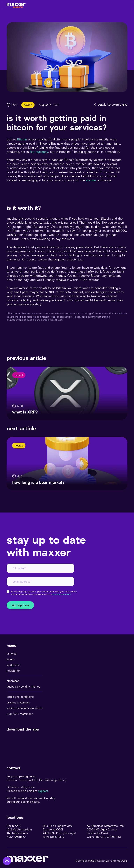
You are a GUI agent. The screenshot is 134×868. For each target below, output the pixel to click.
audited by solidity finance (23, 687)
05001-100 (93, 829)
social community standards (25, 708)
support (43, 791)
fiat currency (39, 152)
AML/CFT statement (20, 714)
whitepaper (14, 665)
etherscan (13, 681)
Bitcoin (22, 139)
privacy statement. (62, 594)
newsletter (13, 671)
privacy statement (18, 702)
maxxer (92, 180)
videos (11, 659)
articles (12, 654)
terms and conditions (20, 697)
